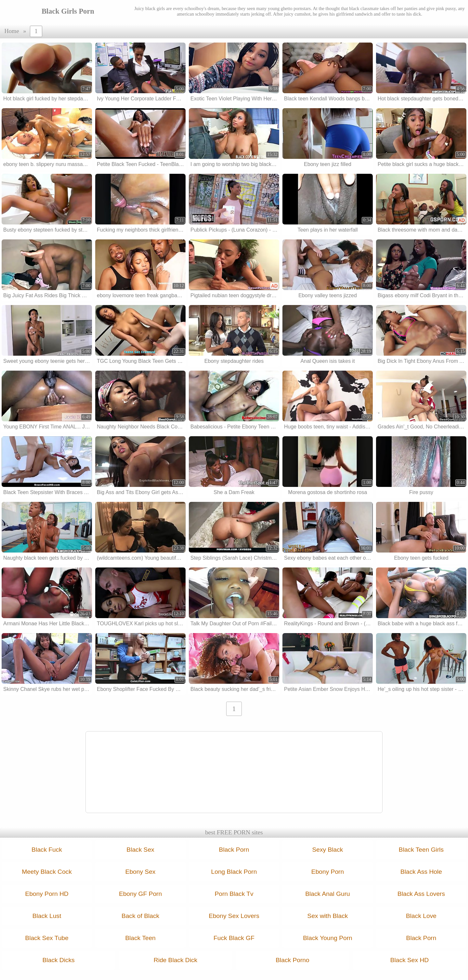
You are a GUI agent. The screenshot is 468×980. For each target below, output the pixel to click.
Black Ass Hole (421, 872)
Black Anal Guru (328, 894)
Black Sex (140, 850)
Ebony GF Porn (140, 894)
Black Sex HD (409, 960)
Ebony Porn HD (47, 894)
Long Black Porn (234, 872)
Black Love (421, 916)
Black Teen (140, 938)
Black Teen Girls (421, 850)
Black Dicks (58, 960)
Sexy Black (328, 850)
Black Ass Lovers (421, 894)
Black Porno (292, 960)
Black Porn (234, 850)
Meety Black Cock (47, 872)
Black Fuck (47, 850)
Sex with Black (328, 916)
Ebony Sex (141, 872)
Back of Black (140, 916)
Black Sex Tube (47, 938)
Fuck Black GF (234, 938)
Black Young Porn (327, 938)
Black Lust (47, 916)
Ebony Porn (328, 872)
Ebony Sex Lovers (234, 916)
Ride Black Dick (175, 960)
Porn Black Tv (234, 894)
